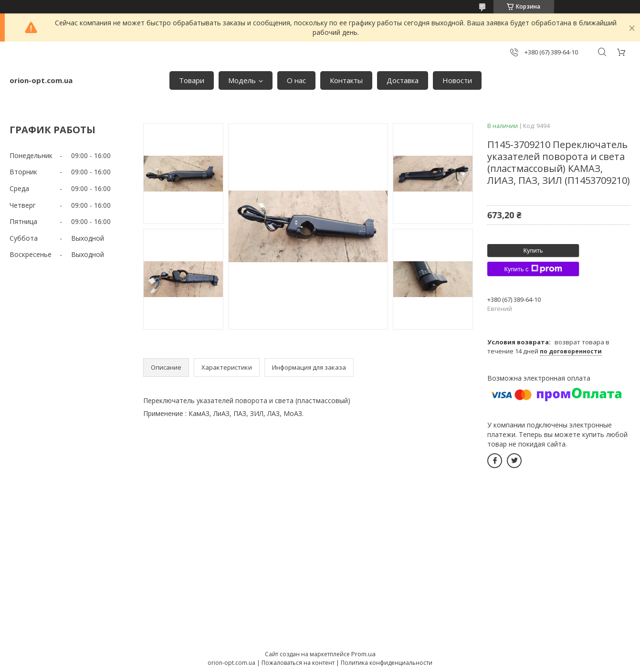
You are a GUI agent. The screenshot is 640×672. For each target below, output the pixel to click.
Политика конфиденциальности (387, 663)
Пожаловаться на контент (298, 663)
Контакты (346, 80)
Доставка (403, 80)
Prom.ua (363, 654)
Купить (533, 251)
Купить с (533, 269)
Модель (242, 80)
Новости (457, 80)
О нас (296, 80)
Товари (192, 80)
